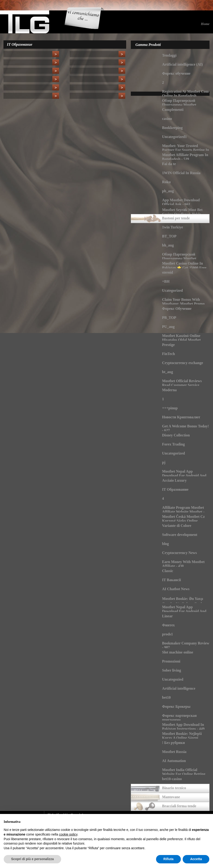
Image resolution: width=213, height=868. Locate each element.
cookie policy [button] (68, 834)
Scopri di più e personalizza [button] (32, 859)
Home (205, 24)
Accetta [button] (196, 859)
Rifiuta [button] (169, 859)
